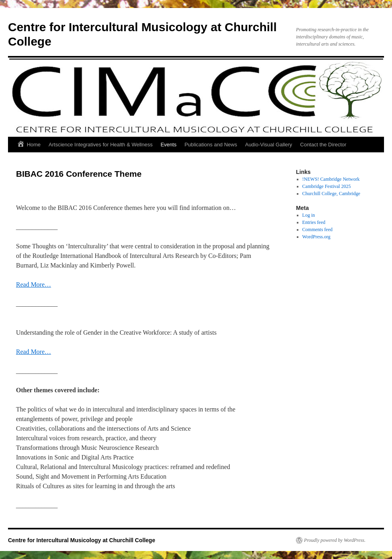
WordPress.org (316, 237)
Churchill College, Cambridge (331, 194)
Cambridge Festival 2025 (327, 186)
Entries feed (314, 222)
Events (168, 145)
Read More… (34, 284)
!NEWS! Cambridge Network (331, 179)
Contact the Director (323, 145)
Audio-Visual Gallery (269, 145)
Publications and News (211, 145)
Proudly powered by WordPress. (335, 540)
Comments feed (318, 230)
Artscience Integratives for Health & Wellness (101, 145)
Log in (309, 215)
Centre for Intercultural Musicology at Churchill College (82, 540)
